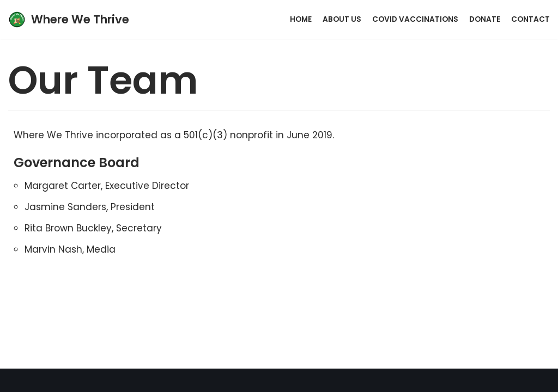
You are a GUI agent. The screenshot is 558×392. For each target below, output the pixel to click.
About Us (342, 19)
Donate (485, 19)
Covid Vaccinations (415, 19)
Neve (221, 380)
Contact (530, 19)
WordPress (324, 380)
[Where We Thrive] (69, 20)
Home (301, 19)
